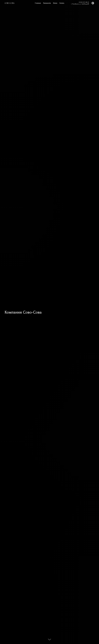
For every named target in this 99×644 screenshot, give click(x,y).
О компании (38, 3)
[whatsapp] (93, 3)
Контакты (62, 3)
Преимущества (47, 3)
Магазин (55, 3)
